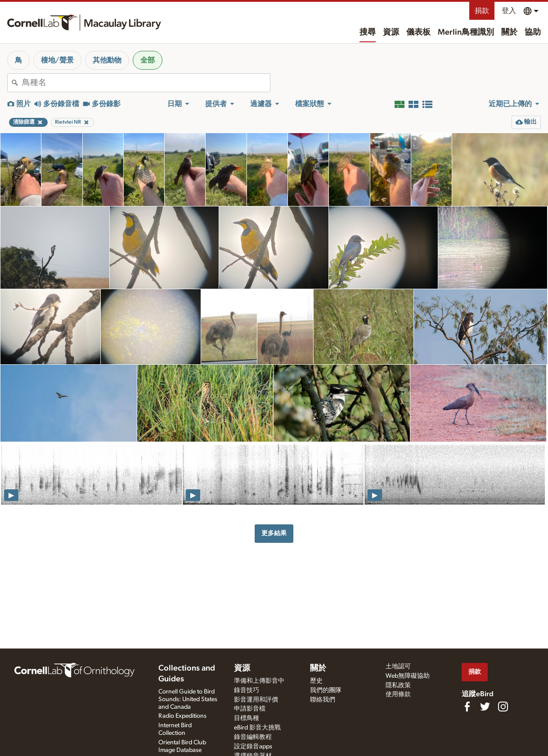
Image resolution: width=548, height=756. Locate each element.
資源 (391, 32)
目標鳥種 (247, 718)
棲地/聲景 (57, 60)
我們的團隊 (326, 690)
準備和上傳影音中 (259, 681)
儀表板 (418, 32)
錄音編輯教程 (253, 737)
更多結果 (274, 533)
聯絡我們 (323, 700)
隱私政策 (398, 685)
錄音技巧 (247, 690)
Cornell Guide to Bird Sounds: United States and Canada (188, 699)
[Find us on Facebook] (467, 707)
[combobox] (146, 83)
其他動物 (107, 60)
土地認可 (398, 667)
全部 (148, 60)
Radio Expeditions (182, 716)
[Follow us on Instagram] (503, 707)
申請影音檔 (250, 709)
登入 (509, 11)
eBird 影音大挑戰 (257, 728)
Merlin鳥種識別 (466, 32)
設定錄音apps (253, 747)
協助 (533, 32)
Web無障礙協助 (408, 676)
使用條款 (398, 694)
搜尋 (368, 32)
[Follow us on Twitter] (485, 707)
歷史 (316, 681)
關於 (509, 32)
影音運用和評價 (256, 700)
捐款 (482, 11)
